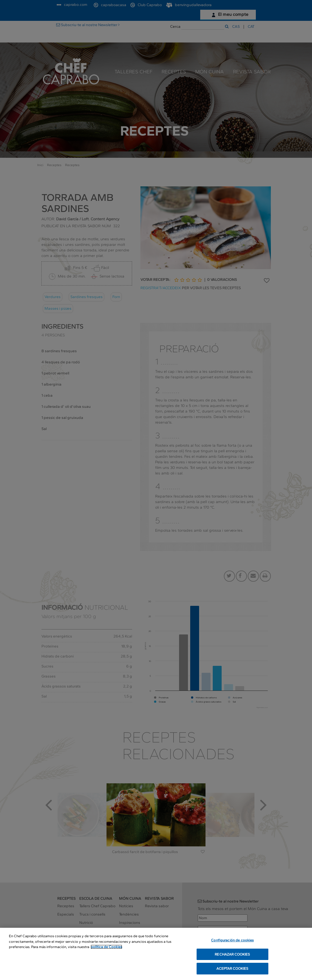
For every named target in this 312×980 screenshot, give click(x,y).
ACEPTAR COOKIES (232, 969)
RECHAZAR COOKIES (232, 955)
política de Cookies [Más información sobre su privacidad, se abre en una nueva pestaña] (106, 947)
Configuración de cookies (232, 940)
